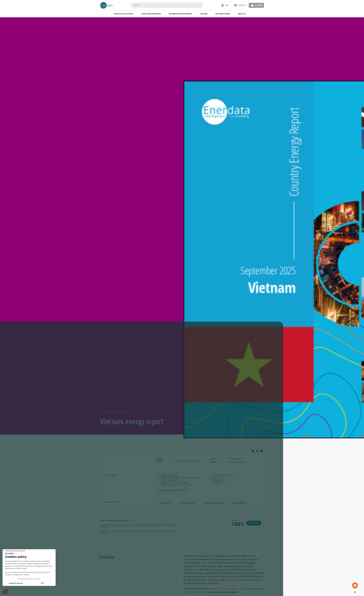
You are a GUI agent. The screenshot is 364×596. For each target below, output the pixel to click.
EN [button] (224, 5)
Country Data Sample (187, 503)
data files (239, 589)
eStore (109, 412)
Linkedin (258, 451)
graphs (190, 592)
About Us (242, 14)
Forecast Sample (239, 503)
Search (198, 5)
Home (102, 412)
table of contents (220, 589)
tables (203, 592)
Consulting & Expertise (151, 14)
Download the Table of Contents (173, 490)
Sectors (204, 14)
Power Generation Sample (214, 503)
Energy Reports (120, 412)
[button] (240, 5)
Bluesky (254, 452)
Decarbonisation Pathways (181, 14)
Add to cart (254, 523)
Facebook (263, 451)
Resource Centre (223, 14)
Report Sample (165, 503)
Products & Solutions (123, 14)
